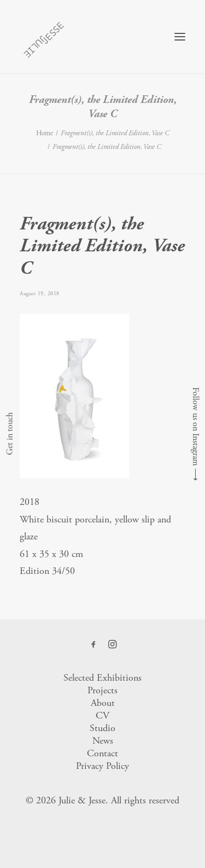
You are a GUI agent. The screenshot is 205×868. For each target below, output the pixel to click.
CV (102, 715)
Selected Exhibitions (102, 678)
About (103, 703)
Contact (102, 753)
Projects (102, 690)
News (103, 741)
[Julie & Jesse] (43, 37)
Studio (102, 728)
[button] (180, 37)
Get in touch (10, 434)
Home (45, 133)
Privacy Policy (102, 766)
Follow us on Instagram (195, 427)
